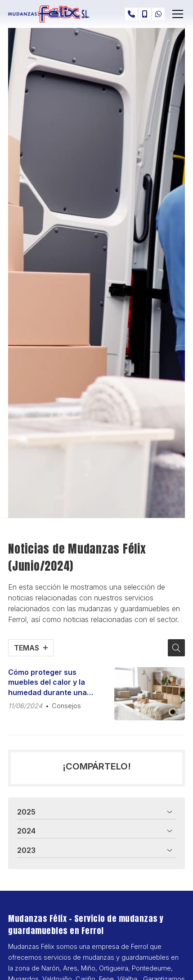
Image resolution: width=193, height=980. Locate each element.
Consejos (66, 706)
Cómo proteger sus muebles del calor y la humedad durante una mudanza (47, 682)
